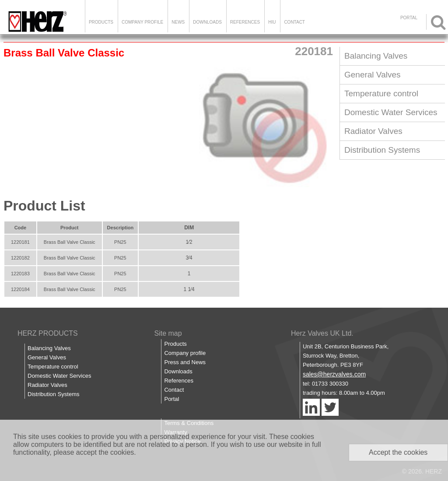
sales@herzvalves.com (334, 374)
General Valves (373, 75)
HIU (272, 22)
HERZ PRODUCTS (48, 333)
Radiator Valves (373, 131)
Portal (171, 399)
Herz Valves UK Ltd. (322, 333)
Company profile (185, 353)
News (178, 22)
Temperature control (381, 93)
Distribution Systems (382, 150)
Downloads (207, 22)
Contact (294, 22)
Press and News (185, 362)
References (245, 22)
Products (101, 22)
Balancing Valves (376, 56)
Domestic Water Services (391, 112)
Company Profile (142, 22)
